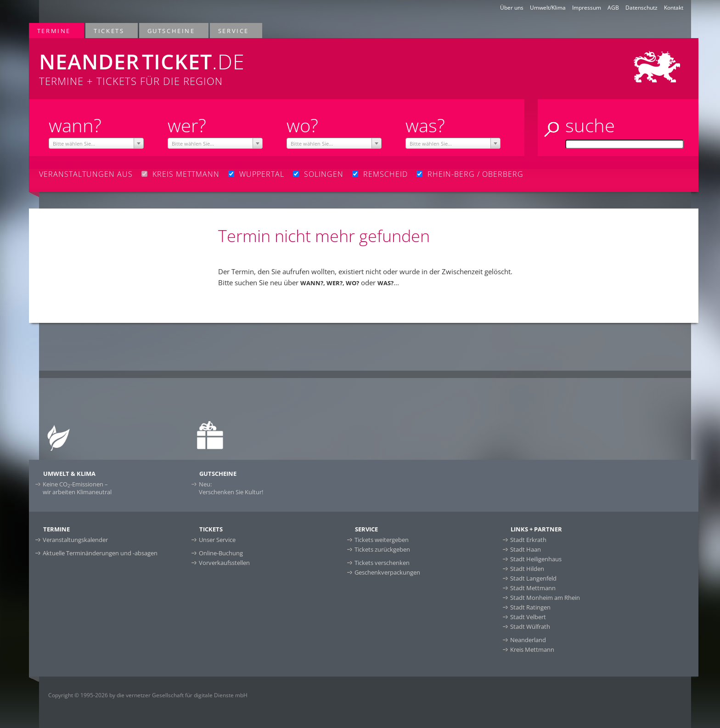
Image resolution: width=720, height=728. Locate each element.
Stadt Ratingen (530, 607)
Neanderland (528, 640)
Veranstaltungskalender (75, 540)
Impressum (587, 8)
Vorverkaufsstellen (224, 563)
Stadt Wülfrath (530, 626)
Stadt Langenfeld (533, 578)
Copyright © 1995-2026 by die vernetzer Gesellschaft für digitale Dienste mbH (148, 695)
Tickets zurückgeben (382, 549)
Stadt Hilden (527, 569)
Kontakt (674, 8)
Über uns (512, 8)
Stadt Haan (526, 549)
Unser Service (217, 540)
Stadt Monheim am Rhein (545, 598)
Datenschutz (641, 8)
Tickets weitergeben (382, 540)
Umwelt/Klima (548, 8)
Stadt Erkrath (528, 540)
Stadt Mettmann (533, 588)
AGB (613, 8)
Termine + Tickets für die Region (223, 63)
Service (234, 31)
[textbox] (96, 144)
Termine (54, 31)
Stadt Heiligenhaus (536, 559)
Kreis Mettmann (532, 649)
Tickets (109, 31)
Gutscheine (172, 31)
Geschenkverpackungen (387, 572)
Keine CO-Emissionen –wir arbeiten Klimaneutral (77, 488)
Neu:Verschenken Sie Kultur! (231, 488)
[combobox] (96, 143)
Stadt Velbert (528, 617)
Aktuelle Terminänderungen (100, 553)
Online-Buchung (221, 553)
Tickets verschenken (382, 563)
